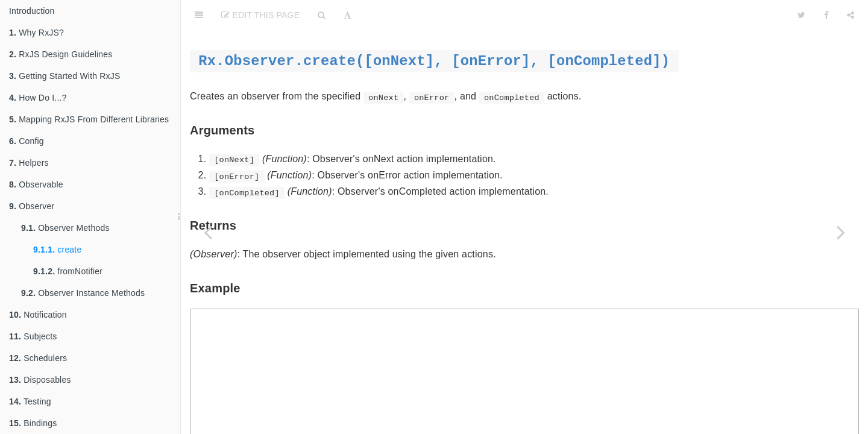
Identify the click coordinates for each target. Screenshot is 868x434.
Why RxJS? (36, 33)
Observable (36, 184)
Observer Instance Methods (83, 293)
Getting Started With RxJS (65, 76)
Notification (38, 315)
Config (27, 141)
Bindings (33, 423)
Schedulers (38, 358)
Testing (30, 401)
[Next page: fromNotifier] (841, 232)
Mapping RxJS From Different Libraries (89, 119)
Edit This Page (260, 15)
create (57, 250)
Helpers (29, 163)
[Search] (322, 15)
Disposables (40, 380)
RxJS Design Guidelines (61, 54)
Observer (32, 206)
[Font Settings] (348, 15)
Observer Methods (65, 228)
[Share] (851, 15)
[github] (731, 15)
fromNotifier (68, 271)
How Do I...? (38, 98)
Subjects (33, 336)
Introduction (32, 11)
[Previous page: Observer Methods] (208, 232)
